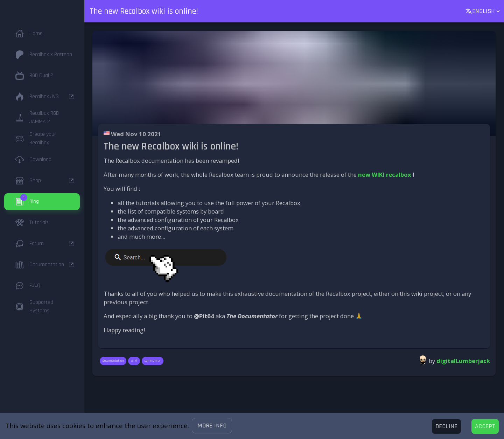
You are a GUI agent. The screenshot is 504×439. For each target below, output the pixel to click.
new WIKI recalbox (385, 175)
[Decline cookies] (446, 426)
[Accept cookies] (485, 426)
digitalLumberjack (463, 361)
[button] (212, 426)
